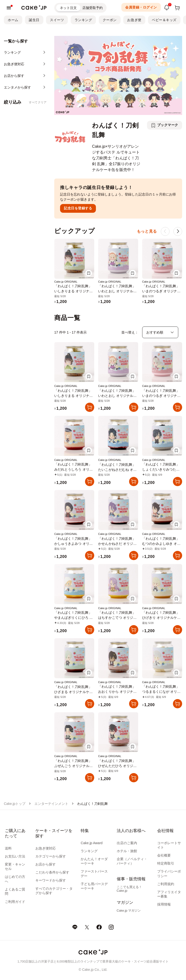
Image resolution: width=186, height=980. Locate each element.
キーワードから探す (51, 880)
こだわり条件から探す (52, 872)
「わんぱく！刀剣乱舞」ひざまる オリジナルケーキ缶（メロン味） (74, 692)
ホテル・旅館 (127, 851)
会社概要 (164, 855)
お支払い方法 (15, 856)
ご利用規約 (166, 884)
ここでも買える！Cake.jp (129, 889)
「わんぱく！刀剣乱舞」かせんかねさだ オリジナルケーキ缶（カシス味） (117, 544)
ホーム (13, 20)
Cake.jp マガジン (129, 911)
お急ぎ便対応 (46, 848)
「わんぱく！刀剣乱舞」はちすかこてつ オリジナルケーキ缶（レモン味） (117, 618)
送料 (8, 848)
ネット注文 (68, 8)
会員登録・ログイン (141, 7)
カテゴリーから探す (51, 856)
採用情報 (164, 904)
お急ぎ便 (134, 20)
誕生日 (34, 20)
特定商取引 (166, 863)
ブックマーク (168, 125)
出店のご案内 (127, 843)
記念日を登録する (78, 208)
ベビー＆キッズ (164, 20)
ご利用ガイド (15, 902)
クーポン (110, 20)
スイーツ (57, 20)
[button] (178, 231)
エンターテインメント (51, 804)
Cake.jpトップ (15, 804)
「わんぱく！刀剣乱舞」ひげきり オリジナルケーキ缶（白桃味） (161, 618)
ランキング (83, 20)
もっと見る (147, 231)
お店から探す (46, 864)
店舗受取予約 (93, 8)
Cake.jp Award (92, 843)
